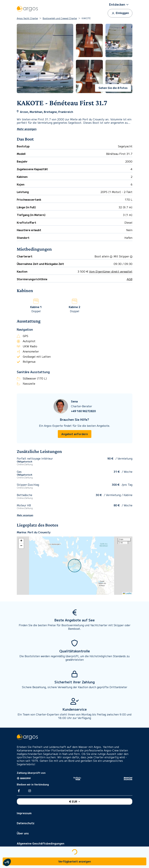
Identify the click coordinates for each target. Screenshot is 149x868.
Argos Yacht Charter (27, 18)
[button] (120, 4)
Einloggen (120, 13)
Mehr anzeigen (25, 515)
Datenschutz (26, 823)
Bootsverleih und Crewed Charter (60, 18)
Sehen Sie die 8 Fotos (113, 88)
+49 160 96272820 (83, 411)
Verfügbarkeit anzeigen (75, 861)
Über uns (23, 833)
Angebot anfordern (75, 434)
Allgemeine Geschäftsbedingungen (41, 843)
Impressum (24, 813)
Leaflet (127, 593)
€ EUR (74, 801)
